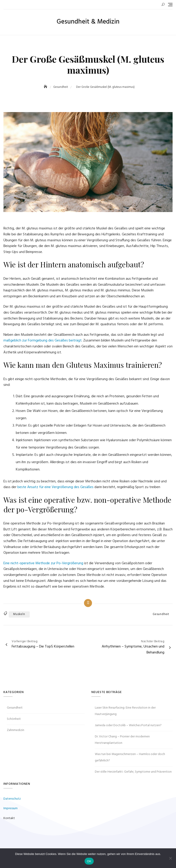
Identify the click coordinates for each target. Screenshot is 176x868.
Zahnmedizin (16, 730)
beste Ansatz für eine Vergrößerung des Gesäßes (55, 487)
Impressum (11, 808)
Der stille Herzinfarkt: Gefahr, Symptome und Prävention (133, 772)
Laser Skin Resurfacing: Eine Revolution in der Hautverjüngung (125, 711)
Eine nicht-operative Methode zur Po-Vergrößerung (43, 563)
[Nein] (170, 858)
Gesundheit (161, 614)
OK (89, 861)
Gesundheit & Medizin (88, 22)
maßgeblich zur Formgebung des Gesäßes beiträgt (43, 341)
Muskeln (19, 614)
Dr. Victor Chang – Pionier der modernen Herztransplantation (122, 740)
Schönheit (14, 719)
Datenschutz (12, 799)
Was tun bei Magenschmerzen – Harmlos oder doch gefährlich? (130, 757)
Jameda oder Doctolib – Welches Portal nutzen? (128, 725)
